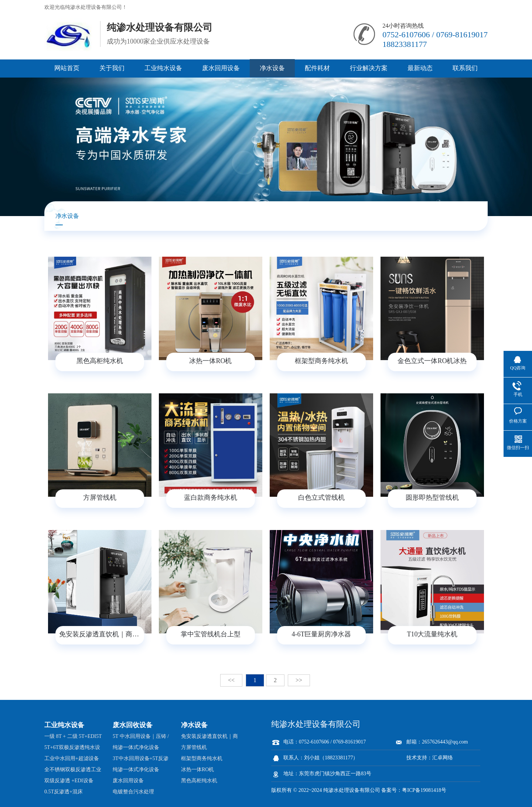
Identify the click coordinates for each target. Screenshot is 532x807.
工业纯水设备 (163, 68)
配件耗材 (317, 68)
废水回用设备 (221, 68)
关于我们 (112, 68)
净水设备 (272, 68)
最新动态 (420, 68)
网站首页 (67, 68)
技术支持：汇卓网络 (430, 758)
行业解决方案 (369, 68)
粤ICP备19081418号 (424, 790)
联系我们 (465, 68)
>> (299, 680)
